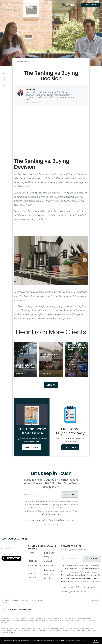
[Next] (85, 260)
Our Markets (45, 8)
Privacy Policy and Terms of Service (87, 581)
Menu (71, 5)
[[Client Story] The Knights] (51, 346)
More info (83, 641)
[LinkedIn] (6, 548)
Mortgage (50, 570)
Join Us (48, 561)
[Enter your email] (44, 495)
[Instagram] (15, 548)
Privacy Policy (96, 600)
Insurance (50, 565)
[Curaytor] (11, 560)
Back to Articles (23, 62)
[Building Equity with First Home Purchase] (25, 352)
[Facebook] (2, 548)
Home (31, 553)
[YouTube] (10, 548)
